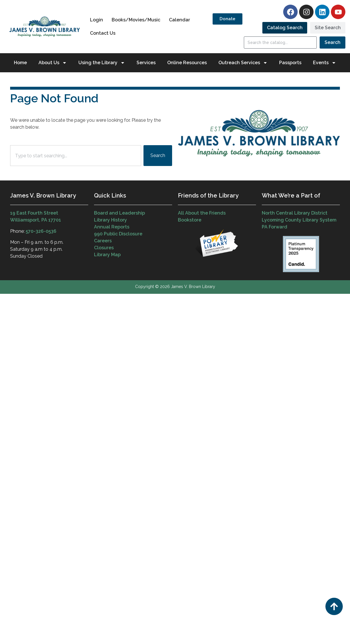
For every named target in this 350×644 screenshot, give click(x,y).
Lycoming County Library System (299, 220)
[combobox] (76, 156)
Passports (290, 63)
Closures (104, 248)
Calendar (179, 20)
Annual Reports (112, 227)
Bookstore (190, 220)
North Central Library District (295, 213)
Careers (103, 241)
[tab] (285, 28)
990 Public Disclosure (118, 234)
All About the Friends (202, 213)
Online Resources (187, 63)
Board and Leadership (119, 213)
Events (325, 63)
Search (332, 42)
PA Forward (275, 227)
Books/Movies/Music (136, 20)
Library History (110, 220)
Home (20, 63)
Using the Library (102, 63)
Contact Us (103, 33)
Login (96, 20)
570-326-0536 (41, 231)
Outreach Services (243, 63)
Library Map (107, 255)
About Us (53, 63)
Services (146, 63)
